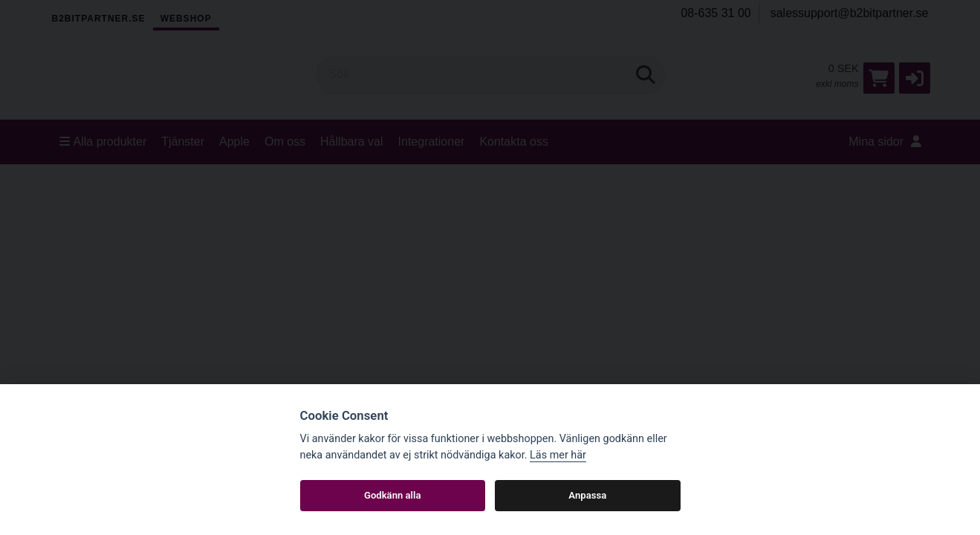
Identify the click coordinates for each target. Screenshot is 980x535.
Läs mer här (558, 455)
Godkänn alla (393, 495)
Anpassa (587, 495)
